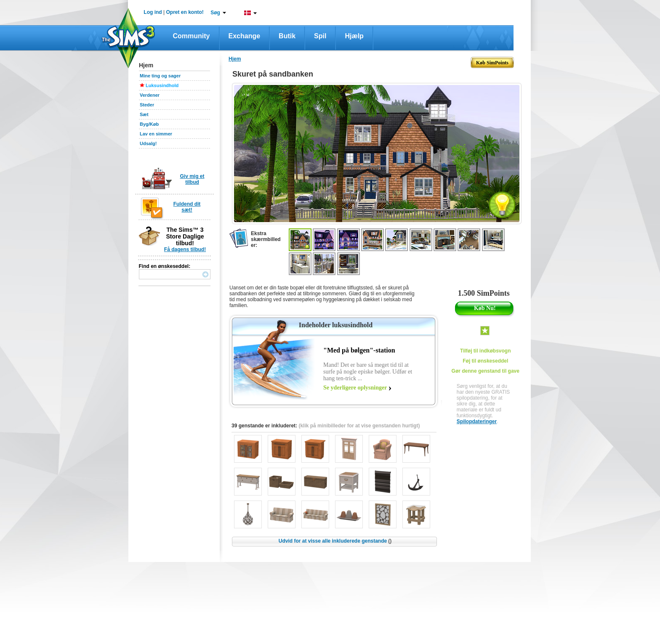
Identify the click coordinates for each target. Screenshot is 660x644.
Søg (215, 13)
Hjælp (354, 36)
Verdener (150, 95)
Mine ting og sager (160, 76)
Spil (320, 36)
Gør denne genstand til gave (486, 371)
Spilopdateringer (477, 421)
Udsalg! (148, 143)
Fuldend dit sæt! (187, 207)
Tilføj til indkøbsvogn (485, 351)
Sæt (144, 114)
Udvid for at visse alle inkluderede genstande (335, 541)
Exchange (245, 36)
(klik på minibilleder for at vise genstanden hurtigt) (359, 426)
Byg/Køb (149, 124)
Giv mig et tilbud (192, 179)
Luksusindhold (162, 85)
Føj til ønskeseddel (485, 361)
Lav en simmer (156, 134)
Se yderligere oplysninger (355, 388)
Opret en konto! (185, 12)
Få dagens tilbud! (185, 249)
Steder (147, 105)
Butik (287, 36)
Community (192, 36)
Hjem (235, 59)
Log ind (153, 12)
